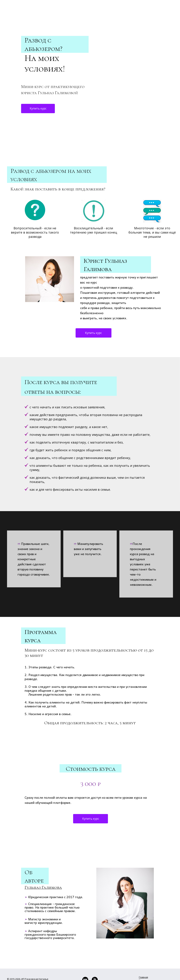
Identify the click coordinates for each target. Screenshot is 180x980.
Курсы (142, 966)
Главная (143, 956)
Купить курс (38, 87)
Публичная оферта (18, 970)
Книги (142, 959)
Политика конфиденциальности (25, 967)
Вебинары (145, 962)
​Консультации (147, 969)
